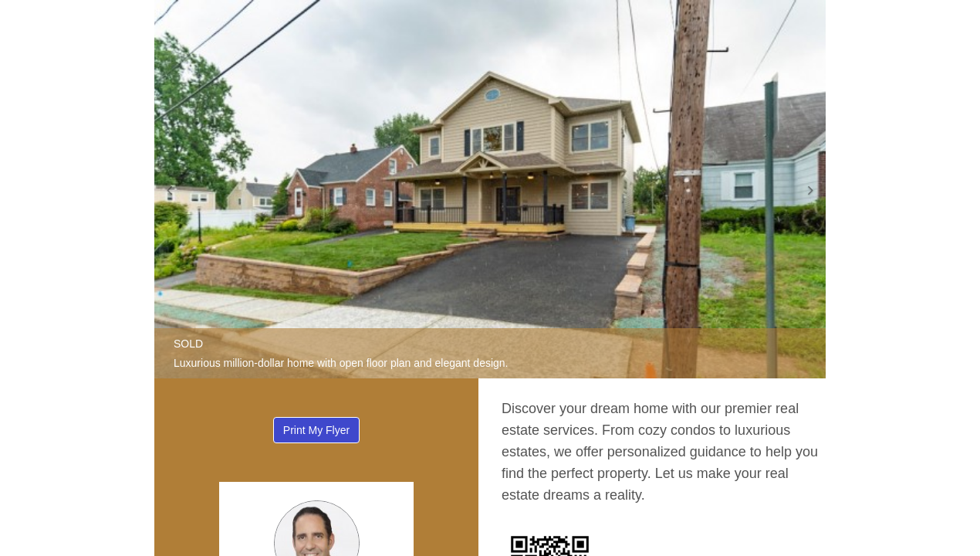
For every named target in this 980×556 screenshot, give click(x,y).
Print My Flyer (316, 430)
